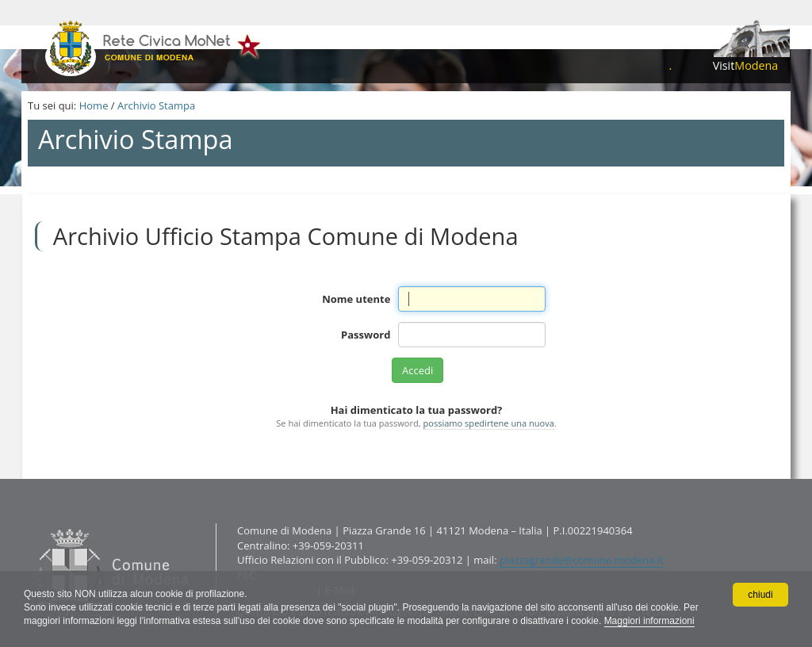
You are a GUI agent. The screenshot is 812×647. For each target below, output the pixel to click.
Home (94, 105)
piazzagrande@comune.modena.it (582, 560)
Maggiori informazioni (649, 621)
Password (366, 335)
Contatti (31, 523)
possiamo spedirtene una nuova (489, 423)
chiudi (760, 595)
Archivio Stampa (156, 105)
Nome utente (356, 299)
